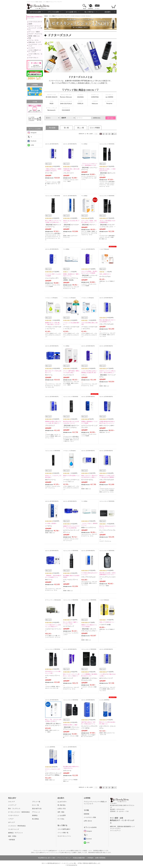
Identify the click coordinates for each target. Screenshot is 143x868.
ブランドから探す (54, 12)
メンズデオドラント (51, 335)
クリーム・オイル (33, 40)
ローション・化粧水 (34, 32)
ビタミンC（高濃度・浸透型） (89, 231)
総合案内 (108, 12)
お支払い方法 (62, 809)
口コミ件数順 (95, 128)
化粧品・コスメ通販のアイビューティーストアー (57, 16)
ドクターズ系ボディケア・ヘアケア (35, 51)
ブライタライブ (50, 426)
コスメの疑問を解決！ (64, 829)
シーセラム (49, 526)
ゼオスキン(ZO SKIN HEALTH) (52, 144)
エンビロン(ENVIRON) (104, 700)
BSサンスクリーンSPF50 (107, 426)
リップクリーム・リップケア (70, 633)
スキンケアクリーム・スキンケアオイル (107, 185)
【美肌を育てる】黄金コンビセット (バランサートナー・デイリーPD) (53, 726)
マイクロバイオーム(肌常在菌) (107, 182)
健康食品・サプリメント (16, 833)
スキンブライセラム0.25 (107, 480)
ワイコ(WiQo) (84, 144)
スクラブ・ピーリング (35, 26)
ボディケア (11, 822)
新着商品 (91, 9)
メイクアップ (12, 805)
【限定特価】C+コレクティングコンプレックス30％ (107, 227)
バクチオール (103, 489)
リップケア (32, 48)
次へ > (114, 134)
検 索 (84, 9)
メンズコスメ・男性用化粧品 (17, 826)
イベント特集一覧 (63, 833)
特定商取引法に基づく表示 (47, 858)
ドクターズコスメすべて (35, 22)
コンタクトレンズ (14, 829)
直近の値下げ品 (37, 809)
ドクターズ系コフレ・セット (35, 55)
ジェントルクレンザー (52, 278)
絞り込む (111, 118)
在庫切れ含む (96, 118)
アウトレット (36, 812)
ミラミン (84, 375)
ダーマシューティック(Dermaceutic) (53, 600)
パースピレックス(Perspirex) (51, 298)
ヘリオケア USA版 (105, 625)
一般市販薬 (11, 840)
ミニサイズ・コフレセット (52, 182)
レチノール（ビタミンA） (53, 688)
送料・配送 (61, 812)
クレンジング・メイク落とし (35, 29)
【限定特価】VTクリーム (89, 225)
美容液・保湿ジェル (34, 36)
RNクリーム (49, 580)
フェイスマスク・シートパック (35, 45)
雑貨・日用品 (12, 836)
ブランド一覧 (36, 802)
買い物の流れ (62, 805)
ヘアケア (11, 819)
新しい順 (81, 128)
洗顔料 (30, 24)
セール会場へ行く (72, 12)
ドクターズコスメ (75, 16)
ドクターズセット (33, 58)
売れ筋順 (52, 128)
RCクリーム (49, 375)
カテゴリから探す (36, 12)
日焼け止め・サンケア (35, 42)
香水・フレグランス (14, 809)
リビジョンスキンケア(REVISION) (107, 144)
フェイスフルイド (69, 375)
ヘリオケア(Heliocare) (104, 249)
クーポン (97, 9)
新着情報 (86, 814)
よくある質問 (62, 815)
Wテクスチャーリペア (106, 678)
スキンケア (11, 802)
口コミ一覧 (35, 805)
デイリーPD (49, 173)
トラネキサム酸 (49, 435)
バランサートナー (69, 173)
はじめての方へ (62, 802)
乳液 (30, 38)
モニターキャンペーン (64, 836)
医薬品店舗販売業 (79, 858)
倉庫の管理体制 (100, 858)
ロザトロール (67, 771)
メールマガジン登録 (90, 817)
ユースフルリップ (69, 626)
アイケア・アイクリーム (35, 34)
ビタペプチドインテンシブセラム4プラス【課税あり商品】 (53, 775)
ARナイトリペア (68, 678)
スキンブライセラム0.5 (106, 324)
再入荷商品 (35, 819)
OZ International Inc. (72, 865)
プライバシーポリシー (64, 858)
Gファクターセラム (87, 480)
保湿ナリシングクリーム (89, 528)
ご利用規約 (90, 858)
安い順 (66, 128)
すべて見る (61, 819)
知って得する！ (90, 12)
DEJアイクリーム (50, 480)
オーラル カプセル (105, 276)
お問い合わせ (88, 821)
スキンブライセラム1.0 (88, 577)
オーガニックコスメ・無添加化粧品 (19, 812)
